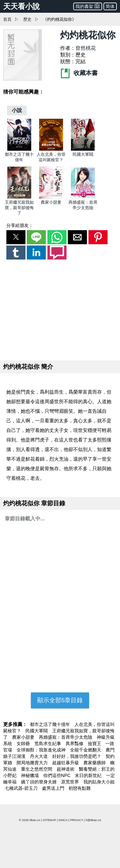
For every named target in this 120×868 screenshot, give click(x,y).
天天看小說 (21, 6)
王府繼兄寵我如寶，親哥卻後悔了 (19, 208)
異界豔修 (75, 743)
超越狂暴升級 (66, 763)
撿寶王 (95, 743)
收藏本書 (79, 73)
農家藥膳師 (95, 763)
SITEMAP (50, 820)
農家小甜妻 (51, 202)
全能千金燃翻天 (86, 750)
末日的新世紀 (89, 775)
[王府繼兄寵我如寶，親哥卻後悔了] (19, 197)
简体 (110, 6)
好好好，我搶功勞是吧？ (77, 756)
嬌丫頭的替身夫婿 (39, 782)
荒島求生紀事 (48, 743)
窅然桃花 (86, 48)
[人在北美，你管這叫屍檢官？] (51, 150)
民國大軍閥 (83, 154)
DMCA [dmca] (63, 820)
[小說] (17, 110)
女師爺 (24, 743)
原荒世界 (71, 782)
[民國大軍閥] (83, 150)
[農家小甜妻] (51, 197)
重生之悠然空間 (37, 769)
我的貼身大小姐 (99, 782)
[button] (16, 237)
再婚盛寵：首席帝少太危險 (66, 737)
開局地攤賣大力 (33, 763)
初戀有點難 (80, 788)
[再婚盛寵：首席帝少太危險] (83, 197)
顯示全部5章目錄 (60, 700)
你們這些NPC (57, 775)
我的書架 (88, 6)
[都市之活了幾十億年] (19, 150)
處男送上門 (54, 788)
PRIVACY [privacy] (77, 820)
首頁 (7, 19)
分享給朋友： (20, 225)
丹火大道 (39, 756)
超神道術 (66, 769)
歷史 (27, 19)
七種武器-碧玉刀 (22, 788)
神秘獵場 (31, 775)
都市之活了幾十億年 (51, 724)
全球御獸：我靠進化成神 (42, 750)
